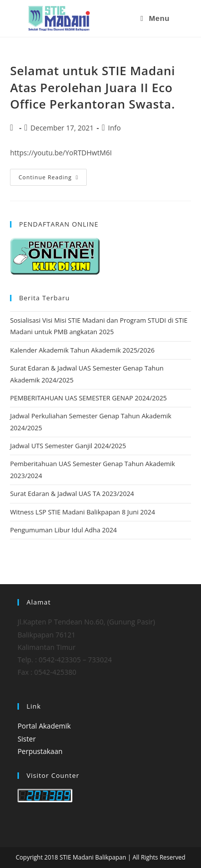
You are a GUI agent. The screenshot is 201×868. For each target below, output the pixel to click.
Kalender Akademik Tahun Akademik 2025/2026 (82, 350)
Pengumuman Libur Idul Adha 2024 (63, 530)
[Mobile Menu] (155, 18)
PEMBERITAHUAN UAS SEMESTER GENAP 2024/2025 (88, 398)
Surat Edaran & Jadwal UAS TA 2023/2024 (72, 494)
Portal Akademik (44, 726)
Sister (26, 739)
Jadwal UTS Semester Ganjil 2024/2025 (68, 446)
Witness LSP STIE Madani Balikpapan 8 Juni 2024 (83, 512)
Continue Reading (53, 175)
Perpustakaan (40, 751)
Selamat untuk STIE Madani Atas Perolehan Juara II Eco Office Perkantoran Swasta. (93, 87)
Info (114, 128)
